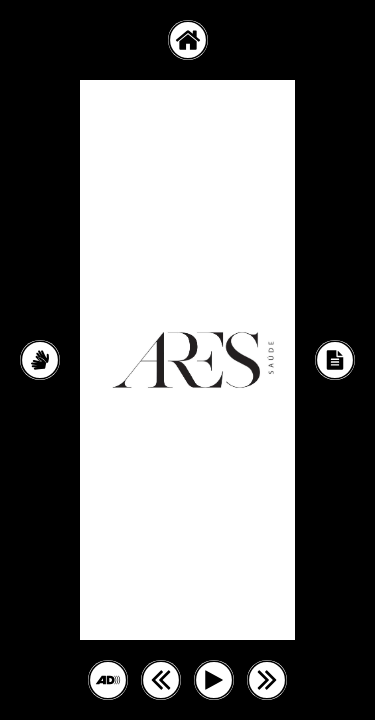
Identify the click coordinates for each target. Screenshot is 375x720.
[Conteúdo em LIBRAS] (40, 360)
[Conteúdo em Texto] (335, 360)
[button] (188, 40)
